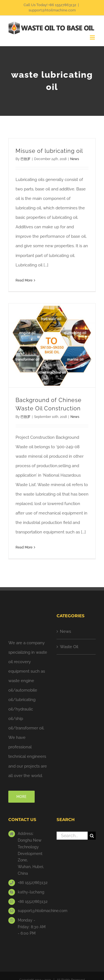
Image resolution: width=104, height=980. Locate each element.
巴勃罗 (26, 159)
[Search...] (72, 836)
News (75, 159)
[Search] (92, 836)
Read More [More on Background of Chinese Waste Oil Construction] (24, 547)
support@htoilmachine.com (52, 10)
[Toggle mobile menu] (93, 37)
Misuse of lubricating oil (49, 151)
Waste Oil (69, 647)
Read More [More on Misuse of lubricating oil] (24, 280)
